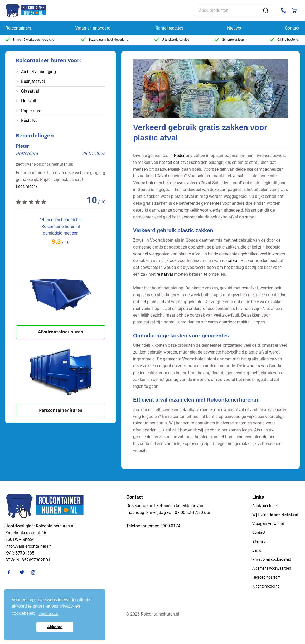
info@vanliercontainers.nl (29, 546)
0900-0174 (170, 526)
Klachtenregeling (266, 586)
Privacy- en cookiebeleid (272, 559)
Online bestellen (285, 40)
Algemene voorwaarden (272, 568)
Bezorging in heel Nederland (105, 40)
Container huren (265, 506)
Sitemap (259, 541)
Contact (292, 28)
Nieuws (234, 28)
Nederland (183, 156)
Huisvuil (29, 101)
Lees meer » (27, 186)
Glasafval (30, 91)
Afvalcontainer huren (61, 332)
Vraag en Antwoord (268, 524)
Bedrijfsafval (33, 81)
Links (257, 550)
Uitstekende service (172, 40)
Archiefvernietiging (38, 72)
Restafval (30, 120)
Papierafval (32, 111)
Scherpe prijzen (229, 40)
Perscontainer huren (61, 410)
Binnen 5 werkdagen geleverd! (30, 40)
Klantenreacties (169, 28)
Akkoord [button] (55, 627)
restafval (230, 261)
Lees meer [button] (49, 614)
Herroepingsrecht (267, 577)
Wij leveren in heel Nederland (275, 515)
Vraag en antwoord (93, 28)
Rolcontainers (18, 28)
